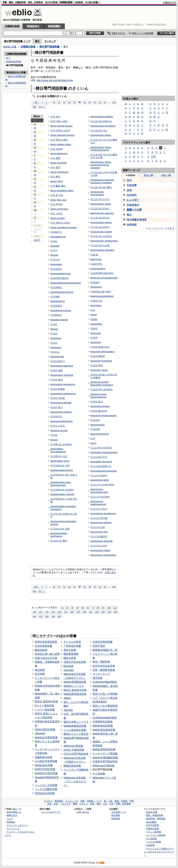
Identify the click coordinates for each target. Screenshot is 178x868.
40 (77, 607)
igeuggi (54, 255)
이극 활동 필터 (58, 186)
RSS (102, 863)
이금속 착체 (97, 365)
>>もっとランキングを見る (160, 228)
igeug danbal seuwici (61, 126)
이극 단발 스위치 (59, 121)
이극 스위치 (56, 213)
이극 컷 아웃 (57, 195)
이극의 (54, 435)
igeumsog (96, 342)
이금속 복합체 (98, 356)
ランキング (50, 41)
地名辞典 (40, 670)
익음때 (94, 319)
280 (47, 616)
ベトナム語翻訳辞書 (46, 789)
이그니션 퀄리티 (99, 536)
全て (8, 58)
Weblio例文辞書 (44, 765)
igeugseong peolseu (61, 412)
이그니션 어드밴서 (100, 497)
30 (73, 607)
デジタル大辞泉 (72, 642)
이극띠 (54, 241)
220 (97, 612)
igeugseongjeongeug (61, 421)
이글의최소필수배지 (101, 292)
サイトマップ (13, 829)
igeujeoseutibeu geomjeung (59, 535)
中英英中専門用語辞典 (105, 761)
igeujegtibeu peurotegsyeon (58, 450)
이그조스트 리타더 (100, 227)
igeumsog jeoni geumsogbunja (99, 396)
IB (35, 128)
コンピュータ (72, 801)
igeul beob (96, 259)
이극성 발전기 (58, 361)
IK (35, 163)
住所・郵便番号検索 (104, 670)
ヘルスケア (65, 804)
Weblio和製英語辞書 (75, 726)
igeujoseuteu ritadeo (101, 232)
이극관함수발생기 (60, 278)
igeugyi (54, 440)
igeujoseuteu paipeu (101, 222)
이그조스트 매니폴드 (101, 187)
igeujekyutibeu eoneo (62, 470)
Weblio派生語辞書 (103, 726)
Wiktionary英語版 (73, 746)
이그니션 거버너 (99, 509)
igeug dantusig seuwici (62, 135)
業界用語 (59, 801)
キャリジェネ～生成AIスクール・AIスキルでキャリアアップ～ (159, 852)
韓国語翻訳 (54, 26)
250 (116, 612)
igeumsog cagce (99, 370)
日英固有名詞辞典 (103, 722)
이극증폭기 (56, 315)
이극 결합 (55, 158)
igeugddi (55, 246)
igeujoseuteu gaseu (101, 135)
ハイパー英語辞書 (45, 710)
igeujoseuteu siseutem (102, 250)
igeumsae (96, 333)
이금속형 (95, 429)
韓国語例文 (33, 26)
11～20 (148, 175)
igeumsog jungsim (100, 406)
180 (72, 612)
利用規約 (11, 822)
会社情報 (116, 815)
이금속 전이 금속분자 (101, 389)
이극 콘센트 (56, 204)
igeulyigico (96, 305)
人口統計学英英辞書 (46, 761)
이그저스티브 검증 (60, 529)
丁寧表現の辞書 (72, 646)
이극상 (54, 334)
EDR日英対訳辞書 (45, 729)
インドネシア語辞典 (156, 835)
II (35, 155)
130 (41, 612)
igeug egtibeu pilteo (61, 144)
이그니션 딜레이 (99, 476)
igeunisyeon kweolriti (101, 541)
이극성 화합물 (58, 389)
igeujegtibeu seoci (60, 461)
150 (53, 612)
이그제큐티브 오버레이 (62, 490)
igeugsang (56, 338)
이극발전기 (56, 232)
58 (85, 102)
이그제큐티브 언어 (60, 466)
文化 (49, 804)
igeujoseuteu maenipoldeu (97, 193)
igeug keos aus (58, 200)
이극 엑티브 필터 (59, 140)
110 (115, 607)
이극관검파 (56, 269)
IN (35, 175)
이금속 (94, 338)
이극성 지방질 (58, 398)
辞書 (5, 2)
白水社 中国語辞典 (74, 750)
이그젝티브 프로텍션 (61, 444)
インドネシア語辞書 (46, 785)
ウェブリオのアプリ (51, 812)
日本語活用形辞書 (103, 642)
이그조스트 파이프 (100, 218)
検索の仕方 (12, 815)
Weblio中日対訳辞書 (46, 773)
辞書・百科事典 (123, 804)
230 (103, 612)
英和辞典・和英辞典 (156, 819)
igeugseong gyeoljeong (63, 384)
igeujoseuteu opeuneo (102, 213)
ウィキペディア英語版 (105, 753)
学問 (132, 801)
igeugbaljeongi (58, 237)
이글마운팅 (96, 264)
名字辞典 (40, 674)
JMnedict (40, 733)
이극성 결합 (56, 370)
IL (35, 167)
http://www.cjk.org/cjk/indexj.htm (55, 80)
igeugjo (54, 329)
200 (84, 612)
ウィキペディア (101, 674)
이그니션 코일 (98, 527)
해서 (129, 215)
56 (74, 102)
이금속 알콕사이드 (100, 347)
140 (47, 612)
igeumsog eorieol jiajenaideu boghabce (102, 383)
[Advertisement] (111, 15)
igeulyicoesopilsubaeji (102, 296)
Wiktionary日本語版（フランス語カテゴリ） (75, 782)
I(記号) (37, 240)
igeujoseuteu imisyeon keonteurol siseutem (102, 181)
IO (35, 179)
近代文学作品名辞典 (104, 666)
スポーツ (84, 804)
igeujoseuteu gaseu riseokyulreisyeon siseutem (101, 165)
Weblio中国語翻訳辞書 (105, 758)
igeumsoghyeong (100, 434)
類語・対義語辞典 (17, 2)
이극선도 (55, 352)
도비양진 (132, 195)
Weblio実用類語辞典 (75, 682)
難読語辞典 (41, 650)
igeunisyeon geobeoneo (103, 513)
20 (67, 607)
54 (64, 102)
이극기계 (55, 260)
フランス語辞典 (154, 832)
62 (105, 102)
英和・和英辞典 (35, 2)
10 (62, 607)
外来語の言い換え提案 (47, 654)
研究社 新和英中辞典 (75, 690)
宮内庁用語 (99, 646)
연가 (129, 180)
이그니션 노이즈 (99, 546)
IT (35, 198)
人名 (105, 804)
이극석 (54, 343)
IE (35, 140)
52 (54, 102)
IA (35, 124)
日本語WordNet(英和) (105, 718)
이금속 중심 (97, 402)
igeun (93, 443)
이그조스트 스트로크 (101, 236)
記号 (154, 156)
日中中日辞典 (51, 2)
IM (35, 171)
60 (95, 102)
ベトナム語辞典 (154, 842)
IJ (35, 159)
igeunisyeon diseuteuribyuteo (99, 491)
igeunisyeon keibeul (101, 523)
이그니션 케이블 (99, 518)
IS (35, 194)
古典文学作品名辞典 (75, 662)
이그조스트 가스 (99, 130)
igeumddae (96, 324)
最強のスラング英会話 (76, 734)
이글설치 (95, 282)
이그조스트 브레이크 (101, 121)
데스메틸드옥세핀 (137, 219)
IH (35, 151)
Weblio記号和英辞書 (46, 737)
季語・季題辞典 (101, 662)
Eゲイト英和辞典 (44, 706)
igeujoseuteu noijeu (101, 204)
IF (35, 144)
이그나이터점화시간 (101, 466)
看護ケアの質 (134, 210)
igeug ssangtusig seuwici (64, 227)
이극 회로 (55, 177)
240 (109, 612)
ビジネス (48, 801)
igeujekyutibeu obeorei (62, 494)
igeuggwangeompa (60, 274)
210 (91, 612)
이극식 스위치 (58, 426)
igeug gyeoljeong (59, 172)
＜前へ (36, 102)
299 (114, 102)
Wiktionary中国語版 (104, 766)
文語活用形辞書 (44, 646)
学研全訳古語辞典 (45, 793)
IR (35, 190)
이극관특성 (56, 287)
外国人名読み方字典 (46, 658)
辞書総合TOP (170, 2)
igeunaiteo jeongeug (101, 462)
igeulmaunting (98, 269)
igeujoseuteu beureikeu (103, 126)
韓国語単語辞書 (72, 766)
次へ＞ (42, 107)
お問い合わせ (83, 812)
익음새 (94, 329)
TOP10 (130, 175)
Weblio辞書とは (14, 812)
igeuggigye (56, 264)
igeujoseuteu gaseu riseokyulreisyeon (101, 149)
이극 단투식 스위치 (60, 130)
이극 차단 (55, 117)
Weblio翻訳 (151, 822)
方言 (111, 804)
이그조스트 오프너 (100, 208)
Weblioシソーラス (74, 686)
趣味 (75, 804)
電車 (83, 801)
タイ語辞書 (99, 774)
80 (98, 607)
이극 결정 (55, 167)
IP (35, 183)
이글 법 (94, 255)
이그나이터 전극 (99, 457)
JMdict (67, 698)
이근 (93, 438)
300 (34, 107)
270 (41, 616)
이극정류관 (56, 306)
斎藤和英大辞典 (44, 757)
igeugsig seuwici (59, 430)
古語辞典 (79, 2)
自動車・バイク (94, 801)
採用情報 (116, 819)
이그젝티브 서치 (59, 456)
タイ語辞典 (151, 839)
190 (78, 612)
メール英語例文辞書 (75, 730)
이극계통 (55, 297)
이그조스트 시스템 (100, 245)
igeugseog (56, 347)
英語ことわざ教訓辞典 (105, 706)
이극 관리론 (56, 149)
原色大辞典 (70, 650)
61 (100, 102)
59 (90, 102)
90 (103, 607)
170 (66, 612)
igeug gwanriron (59, 153)
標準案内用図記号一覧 (105, 650)
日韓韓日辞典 (66, 2)
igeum (94, 315)
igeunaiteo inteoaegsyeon (104, 452)
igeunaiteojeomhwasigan (104, 471)
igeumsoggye (98, 425)
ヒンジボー (133, 200)
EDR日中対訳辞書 (45, 769)
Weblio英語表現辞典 (104, 730)
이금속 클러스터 (99, 411)
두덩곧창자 (133, 205)
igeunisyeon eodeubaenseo (98, 503)
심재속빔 (132, 224)
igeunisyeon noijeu (100, 550)
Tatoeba (68, 710)
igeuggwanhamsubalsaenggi (66, 283)
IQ (35, 187)
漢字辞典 (98, 678)
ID (35, 136)
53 (59, 102)
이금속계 (95, 420)
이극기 (54, 250)
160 (59, 612)
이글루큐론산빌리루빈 (102, 273)
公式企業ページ (119, 812)
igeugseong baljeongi (62, 366)
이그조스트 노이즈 (100, 199)
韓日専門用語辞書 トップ (17, 41)
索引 (37, 41)
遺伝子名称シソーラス (76, 722)
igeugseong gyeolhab (62, 375)
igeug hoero (57, 181)
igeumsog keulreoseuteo (104, 415)
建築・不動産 (121, 801)
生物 (92, 804)
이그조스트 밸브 (59, 541)
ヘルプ (10, 819)
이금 (93, 310)
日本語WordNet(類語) (105, 682)
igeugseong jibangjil (61, 403)
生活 (56, 804)
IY (35, 218)
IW (35, 210)
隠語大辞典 (70, 658)
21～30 (166, 175)
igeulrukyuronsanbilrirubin (104, 278)
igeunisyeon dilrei (100, 480)
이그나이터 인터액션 (101, 448)
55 (69, 102)
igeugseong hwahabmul (63, 394)
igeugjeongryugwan (61, 310)
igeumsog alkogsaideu (102, 352)
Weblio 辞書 (10, 47)
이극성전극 (56, 417)
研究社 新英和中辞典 (46, 701)
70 (93, 607)
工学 (110, 801)
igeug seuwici (58, 218)
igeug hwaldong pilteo (62, 191)
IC (35, 132)
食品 (99, 804)
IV (35, 206)
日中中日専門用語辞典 (76, 754)
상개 (129, 190)
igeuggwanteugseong (62, 292)
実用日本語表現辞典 (46, 642)
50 (83, 607)
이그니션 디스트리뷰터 (102, 485)
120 (34, 612)
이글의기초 (96, 301)
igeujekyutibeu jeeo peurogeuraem (61, 484)
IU (35, 202)
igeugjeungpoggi (59, 320)
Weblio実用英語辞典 (75, 694)
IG (35, 147)
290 (53, 616)
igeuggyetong (58, 301)
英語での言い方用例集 (105, 694)
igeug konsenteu (59, 209)
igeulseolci (96, 287)
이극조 (54, 324)
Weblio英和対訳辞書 (104, 749)
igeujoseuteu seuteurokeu (104, 241)
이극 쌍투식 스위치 (60, 223)
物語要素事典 (71, 654)
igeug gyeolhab (58, 163)
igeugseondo (57, 357)
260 (34, 616)
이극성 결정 (56, 380)
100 (109, 607)
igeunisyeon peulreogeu (103, 555)
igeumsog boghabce (101, 361)
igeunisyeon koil (99, 532)
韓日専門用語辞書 (49, 47)
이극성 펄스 (56, 407)
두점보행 (132, 185)
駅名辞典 (68, 666)
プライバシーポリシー (17, 825)
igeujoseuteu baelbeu (102, 117)
